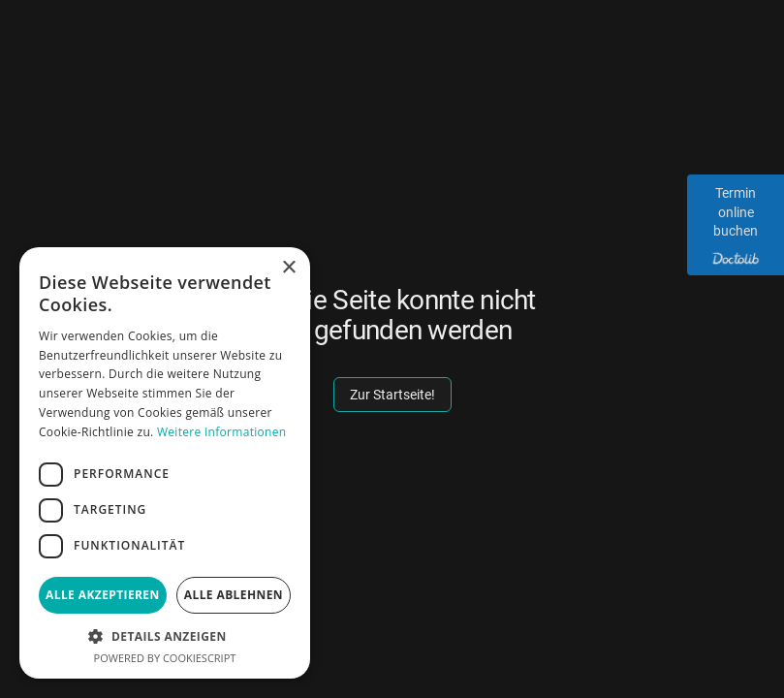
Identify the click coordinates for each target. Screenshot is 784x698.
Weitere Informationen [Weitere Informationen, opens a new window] (222, 432)
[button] (165, 636)
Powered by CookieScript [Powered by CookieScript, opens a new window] (165, 658)
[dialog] (165, 463)
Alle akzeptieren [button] (103, 595)
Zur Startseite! (392, 395)
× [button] (288, 268)
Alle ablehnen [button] (234, 595)
